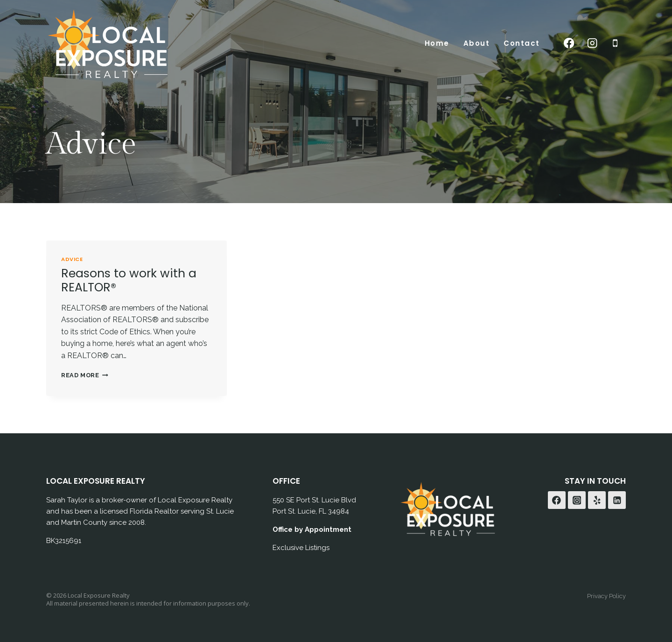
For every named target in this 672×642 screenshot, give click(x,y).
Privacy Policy (606, 596)
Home (437, 43)
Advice (72, 259)
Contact (522, 43)
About (477, 43)
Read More (85, 375)
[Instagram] (592, 43)
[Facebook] (569, 43)
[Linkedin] (617, 500)
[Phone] (615, 43)
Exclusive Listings (301, 548)
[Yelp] (597, 500)
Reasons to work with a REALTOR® (129, 280)
